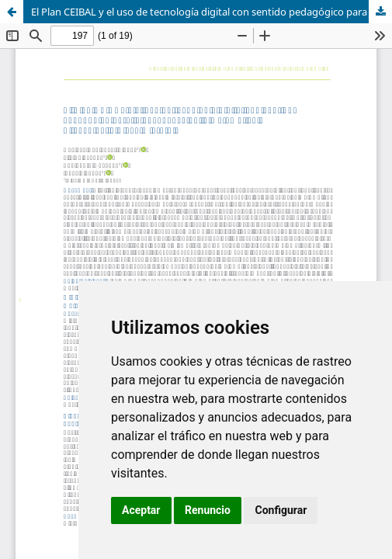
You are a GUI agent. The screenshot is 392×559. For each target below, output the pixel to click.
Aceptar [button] (141, 510)
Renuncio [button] (208, 510)
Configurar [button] (281, 510)
